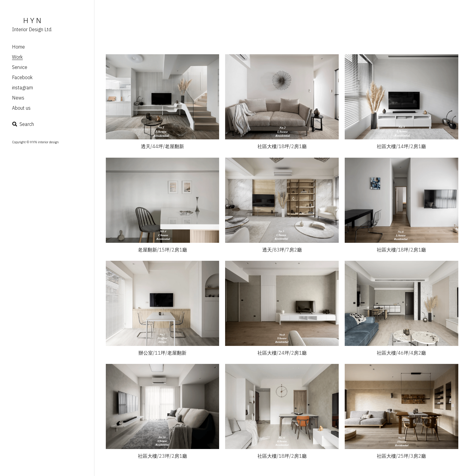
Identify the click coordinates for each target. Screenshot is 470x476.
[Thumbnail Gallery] (163, 97)
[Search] (23, 124)
